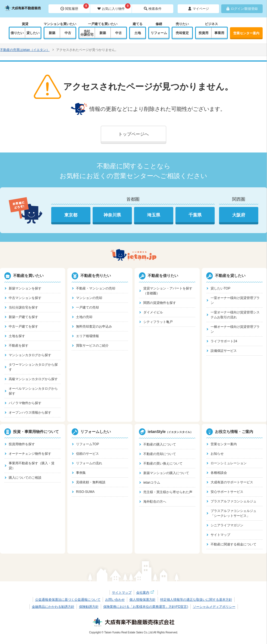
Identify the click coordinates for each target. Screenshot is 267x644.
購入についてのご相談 (25, 478)
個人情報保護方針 (142, 600)
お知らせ (217, 454)
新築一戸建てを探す (23, 317)
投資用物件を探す (22, 444)
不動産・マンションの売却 (96, 288)
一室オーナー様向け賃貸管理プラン (235, 300)
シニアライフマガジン (227, 525)
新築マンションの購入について (166, 473)
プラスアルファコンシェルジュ (233, 501)
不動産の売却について (160, 454)
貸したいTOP (220, 288)
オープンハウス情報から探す (30, 413)
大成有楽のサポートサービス (232, 482)
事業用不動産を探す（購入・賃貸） (32, 466)
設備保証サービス (224, 351)
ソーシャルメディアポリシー (214, 607)
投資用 (204, 33)
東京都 (71, 215)
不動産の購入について (160, 444)
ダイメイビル (153, 312)
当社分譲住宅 (87, 33)
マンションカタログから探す (30, 355)
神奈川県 (112, 215)
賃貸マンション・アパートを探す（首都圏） (168, 291)
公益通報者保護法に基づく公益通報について (68, 600)
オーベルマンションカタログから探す (33, 391)
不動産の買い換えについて (163, 463)
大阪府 (239, 215)
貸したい (33, 33)
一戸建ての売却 (87, 307)
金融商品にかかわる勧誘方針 (53, 607)
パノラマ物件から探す (25, 403)
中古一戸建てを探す (23, 326)
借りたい (17, 33)
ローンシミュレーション (229, 463)
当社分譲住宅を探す (23, 307)
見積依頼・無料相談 (91, 482)
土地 (138, 33)
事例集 (81, 473)
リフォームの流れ (89, 463)
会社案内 (146, 593)
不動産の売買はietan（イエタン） (25, 50)
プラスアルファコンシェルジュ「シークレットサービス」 (233, 513)
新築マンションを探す (25, 288)
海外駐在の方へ (155, 502)
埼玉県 (154, 215)
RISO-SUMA (85, 492)
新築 (52, 33)
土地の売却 (84, 317)
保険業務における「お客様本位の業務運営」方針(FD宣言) (146, 607)
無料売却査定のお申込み (94, 326)
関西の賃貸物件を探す (160, 303)
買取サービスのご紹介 (92, 346)
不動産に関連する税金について (233, 544)
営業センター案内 (246, 33)
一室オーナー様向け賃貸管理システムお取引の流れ (235, 315)
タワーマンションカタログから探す (33, 367)
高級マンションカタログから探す (33, 379)
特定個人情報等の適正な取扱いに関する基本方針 (196, 600)
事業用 (219, 33)
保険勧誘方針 (89, 607)
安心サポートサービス (227, 492)
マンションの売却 (89, 298)
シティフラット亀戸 (158, 322)
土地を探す (17, 336)
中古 (68, 33)
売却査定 (182, 33)
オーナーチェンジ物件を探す (30, 454)
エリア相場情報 (87, 336)
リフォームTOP (87, 444)
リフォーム (159, 33)
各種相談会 (219, 473)
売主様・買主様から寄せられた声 (168, 492)
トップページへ (133, 134)
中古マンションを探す (25, 298)
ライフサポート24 (224, 341)
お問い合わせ (115, 600)
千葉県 (195, 215)
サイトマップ (220, 535)
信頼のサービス (87, 454)
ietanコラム (152, 483)
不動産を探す (19, 346)
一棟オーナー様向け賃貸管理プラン (235, 329)
